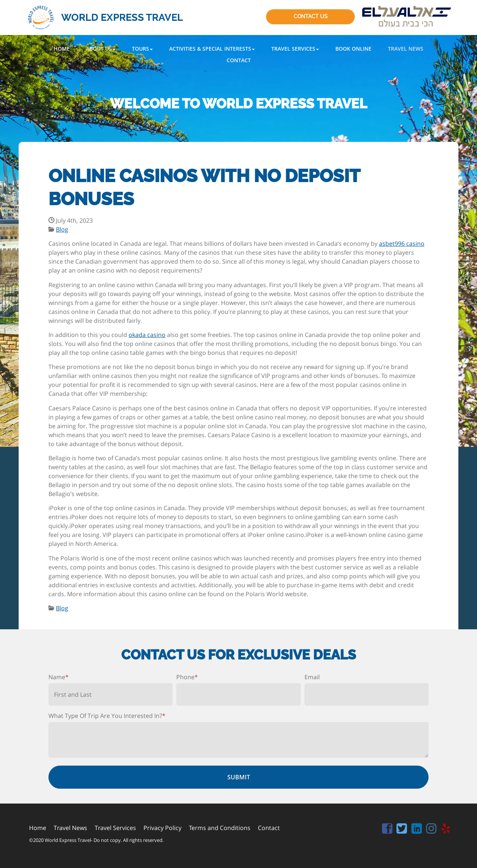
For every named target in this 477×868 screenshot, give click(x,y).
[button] (101, 49)
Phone (187, 677)
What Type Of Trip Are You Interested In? (107, 716)
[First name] (110, 694)
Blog (62, 229)
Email (312, 677)
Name (59, 677)
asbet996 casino (402, 244)
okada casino (147, 335)
